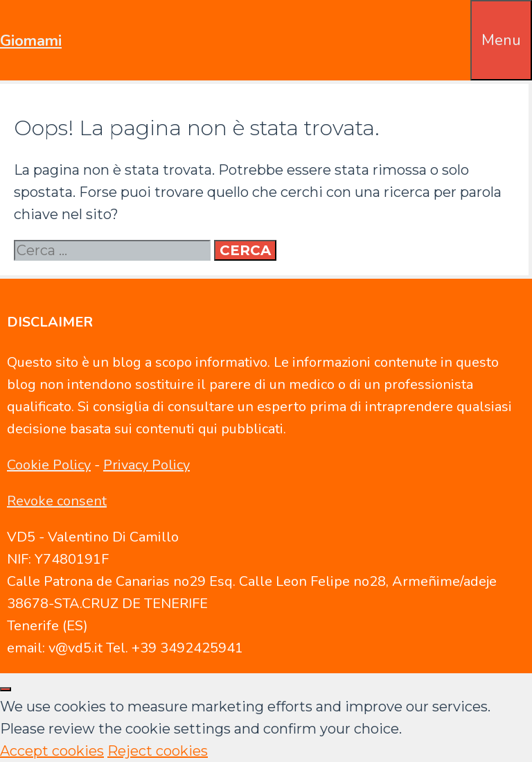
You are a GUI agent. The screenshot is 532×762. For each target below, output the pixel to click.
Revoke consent (57, 501)
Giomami (31, 41)
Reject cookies (158, 751)
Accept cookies (52, 751)
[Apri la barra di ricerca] (461, 22)
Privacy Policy (147, 465)
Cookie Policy (49, 465)
